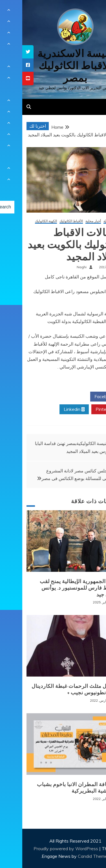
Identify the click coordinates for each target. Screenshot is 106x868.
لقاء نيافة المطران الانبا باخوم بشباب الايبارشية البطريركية (56, 788)
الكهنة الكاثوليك (24, 221)
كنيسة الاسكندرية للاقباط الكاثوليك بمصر (53, 66)
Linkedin (52, 409)
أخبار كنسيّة (89, 221)
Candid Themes (71, 856)
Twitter (52, 397)
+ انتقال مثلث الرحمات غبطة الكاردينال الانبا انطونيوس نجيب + (53, 689)
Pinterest (85, 409)
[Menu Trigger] (93, 12)
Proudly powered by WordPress (44, 849)
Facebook (84, 397)
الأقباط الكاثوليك (49, 221)
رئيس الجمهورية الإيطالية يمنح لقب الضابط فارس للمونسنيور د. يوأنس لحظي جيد (58, 588)
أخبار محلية (71, 221)
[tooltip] (6, 52)
